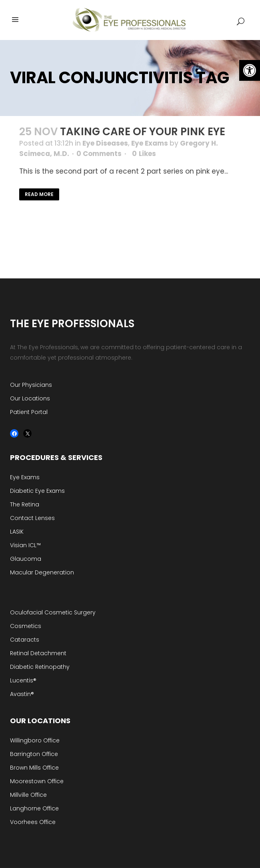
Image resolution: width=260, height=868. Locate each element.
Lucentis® (23, 680)
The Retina (25, 504)
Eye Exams (150, 143)
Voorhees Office (33, 822)
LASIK (17, 532)
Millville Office (28, 795)
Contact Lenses (32, 518)
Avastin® (22, 694)
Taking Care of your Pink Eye (143, 132)
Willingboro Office (35, 740)
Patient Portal (29, 412)
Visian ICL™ (25, 545)
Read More (39, 194)
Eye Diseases (105, 143)
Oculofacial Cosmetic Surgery (53, 612)
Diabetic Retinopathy (40, 667)
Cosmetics (26, 626)
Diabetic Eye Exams (37, 491)
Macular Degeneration (42, 572)
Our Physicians (31, 385)
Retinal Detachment (38, 653)
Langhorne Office (34, 808)
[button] (250, 70)
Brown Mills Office (34, 768)
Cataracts (25, 640)
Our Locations (30, 398)
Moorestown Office (37, 781)
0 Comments (99, 154)
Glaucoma (26, 559)
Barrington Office (34, 754)
